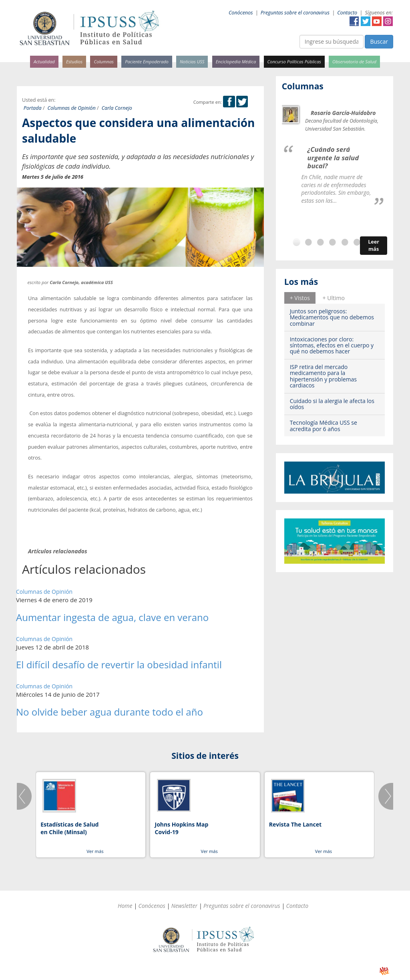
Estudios (74, 62)
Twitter (366, 21)
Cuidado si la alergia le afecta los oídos (332, 404)
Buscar (379, 41)
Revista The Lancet (295, 824)
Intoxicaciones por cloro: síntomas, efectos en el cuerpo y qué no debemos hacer (332, 345)
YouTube (377, 21)
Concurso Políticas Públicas (294, 62)
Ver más (95, 851)
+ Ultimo (334, 298)
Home (125, 906)
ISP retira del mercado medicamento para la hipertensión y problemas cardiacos (323, 376)
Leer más (374, 245)
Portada (33, 108)
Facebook (354, 21)
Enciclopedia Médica (236, 62)
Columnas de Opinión (72, 108)
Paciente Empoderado (147, 62)
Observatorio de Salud (354, 62)
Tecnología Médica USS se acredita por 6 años (324, 425)
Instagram (388, 21)
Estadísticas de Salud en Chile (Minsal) (69, 828)
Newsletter (184, 906)
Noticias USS (192, 62)
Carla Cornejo (117, 108)
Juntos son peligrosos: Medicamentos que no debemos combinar (332, 317)
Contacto (347, 13)
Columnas (104, 62)
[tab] (300, 298)
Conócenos (241, 13)
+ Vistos (300, 298)
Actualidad (44, 62)
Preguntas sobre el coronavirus (295, 13)
